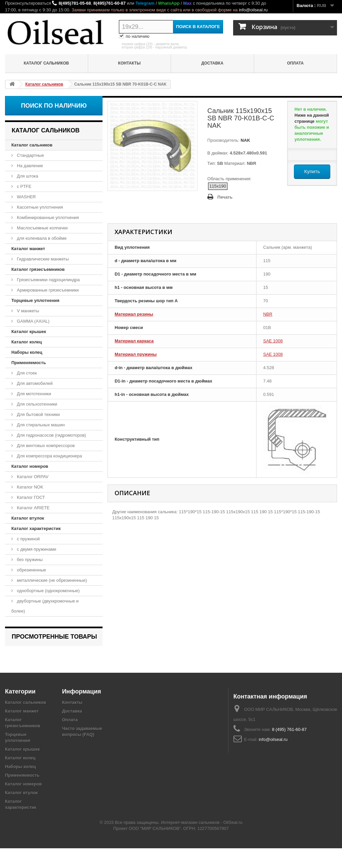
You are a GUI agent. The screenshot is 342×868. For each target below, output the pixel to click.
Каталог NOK (30, 487)
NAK (245, 140)
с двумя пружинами (36, 549)
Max (187, 3)
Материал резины (134, 314)
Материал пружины (136, 354)
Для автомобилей (34, 383)
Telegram (145, 3)
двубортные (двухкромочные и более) (45, 606)
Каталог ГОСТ (30, 497)
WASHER (26, 197)
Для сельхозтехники (36, 404)
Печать (225, 197)
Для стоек (26, 373)
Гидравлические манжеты (42, 259)
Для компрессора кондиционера (49, 456)
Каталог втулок (28, 518)
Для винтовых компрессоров (45, 446)
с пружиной (28, 539)
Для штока (27, 176)
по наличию (134, 36)
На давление (29, 166)
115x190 (218, 186)
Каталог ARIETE (33, 508)
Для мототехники (33, 394)
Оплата (295, 63)
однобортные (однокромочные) (48, 591)
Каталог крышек (29, 332)
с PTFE (24, 186)
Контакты (129, 63)
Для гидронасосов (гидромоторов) (51, 435)
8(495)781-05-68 (75, 3)
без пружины (29, 560)
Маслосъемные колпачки (42, 228)
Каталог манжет (28, 249)
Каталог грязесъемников (38, 269)
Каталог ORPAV (32, 477)
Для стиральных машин (40, 425)
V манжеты (27, 311)
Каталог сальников (46, 63)
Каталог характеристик (36, 528)
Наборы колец (27, 352)
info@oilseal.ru (253, 10)
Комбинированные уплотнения (47, 218)
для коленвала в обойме (41, 238)
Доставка (212, 63)
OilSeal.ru (233, 842)
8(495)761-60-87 (109, 3)
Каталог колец (27, 342)
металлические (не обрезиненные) (51, 580)
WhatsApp (169, 3)
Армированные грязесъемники (47, 290)
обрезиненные (31, 570)
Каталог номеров (30, 466)
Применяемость (29, 363)
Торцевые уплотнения (35, 300)
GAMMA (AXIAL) (33, 321)
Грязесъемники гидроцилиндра (48, 280)
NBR (268, 314)
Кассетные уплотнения (39, 207)
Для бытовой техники (38, 414)
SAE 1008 (273, 341)
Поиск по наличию (54, 106)
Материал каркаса (134, 341)
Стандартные (30, 155)
